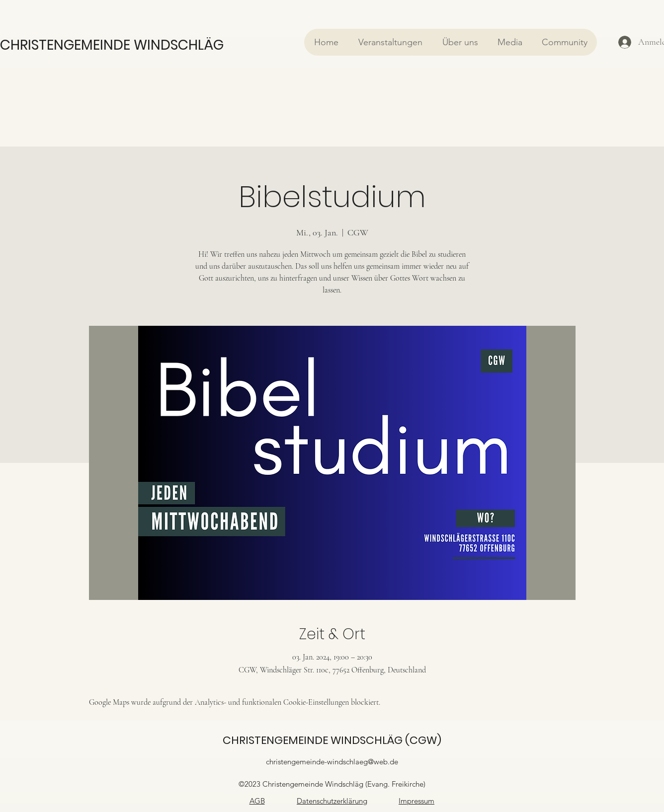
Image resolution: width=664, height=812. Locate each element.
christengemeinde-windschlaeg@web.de (332, 762)
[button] (390, 42)
